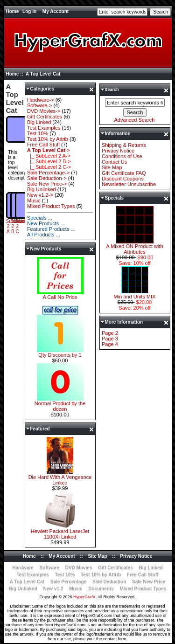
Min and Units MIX (135, 294)
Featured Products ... (51, 229)
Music (34, 201)
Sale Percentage (68, 582)
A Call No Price (60, 295)
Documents (101, 589)
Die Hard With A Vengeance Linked (60, 478)
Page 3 (110, 339)
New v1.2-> (40, 195)
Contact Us (114, 162)
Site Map (112, 167)
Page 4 (110, 344)
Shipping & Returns (124, 145)
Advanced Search (135, 120)
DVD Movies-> (44, 111)
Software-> (40, 105)
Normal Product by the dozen (60, 404)
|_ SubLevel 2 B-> (49, 161)
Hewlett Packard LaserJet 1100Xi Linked (60, 532)
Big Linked (39, 122)
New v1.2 (53, 589)
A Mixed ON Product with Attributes (134, 247)
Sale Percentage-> (48, 173)
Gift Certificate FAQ (124, 173)
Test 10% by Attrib (48, 139)
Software (49, 568)
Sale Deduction (109, 582)
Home (13, 11)
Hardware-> (41, 100)
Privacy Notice (118, 151)
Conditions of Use (122, 156)
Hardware (23, 568)
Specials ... (40, 218)
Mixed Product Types (51, 206)
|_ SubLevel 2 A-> (49, 156)
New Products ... (46, 223)
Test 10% (38, 133)
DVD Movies (79, 568)
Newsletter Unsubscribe (129, 184)
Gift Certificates (45, 117)
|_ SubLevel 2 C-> (49, 167)
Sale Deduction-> (47, 178)
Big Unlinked (42, 189)
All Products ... (44, 235)
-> (49, 150)
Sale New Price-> (47, 184)
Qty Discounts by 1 (60, 353)
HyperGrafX (84, 597)
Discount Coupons (123, 179)
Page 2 (110, 333)
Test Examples (44, 128)
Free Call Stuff (43, 145)
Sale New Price (149, 582)
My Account (56, 11)
